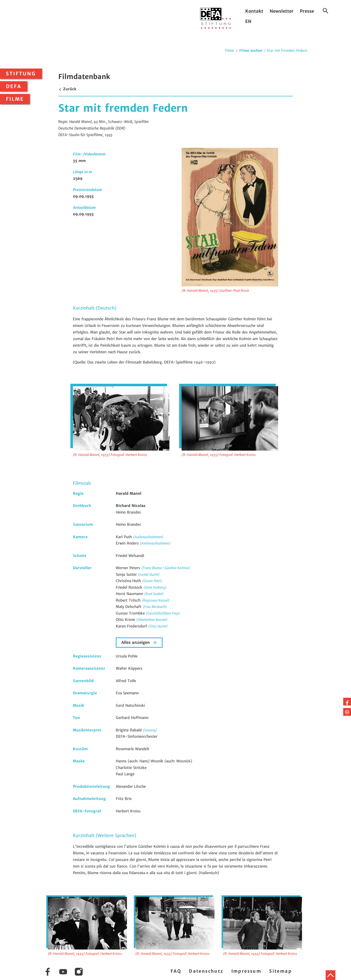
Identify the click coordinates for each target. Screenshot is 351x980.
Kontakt (254, 11)
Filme (15, 99)
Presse (307, 11)
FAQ (176, 971)
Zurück (67, 89)
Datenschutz (206, 971)
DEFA (14, 86)
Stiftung (21, 74)
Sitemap (280, 971)
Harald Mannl (129, 493)
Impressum (246, 971)
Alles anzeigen (136, 642)
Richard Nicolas (131, 506)
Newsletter (282, 11)
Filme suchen (251, 51)
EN (248, 21)
